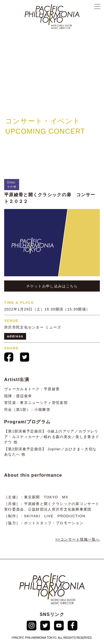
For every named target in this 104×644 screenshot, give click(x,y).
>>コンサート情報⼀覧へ (78, 539)
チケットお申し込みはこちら (52, 286)
